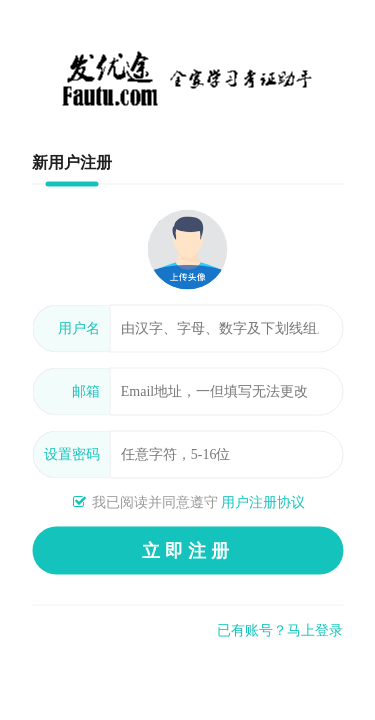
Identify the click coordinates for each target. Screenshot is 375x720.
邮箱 (86, 391)
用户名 (79, 328)
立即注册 (188, 551)
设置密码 (72, 454)
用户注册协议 (263, 502)
